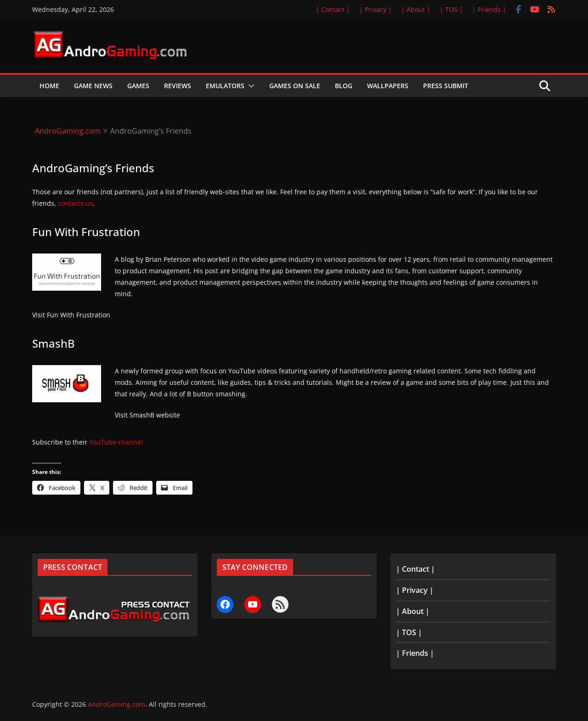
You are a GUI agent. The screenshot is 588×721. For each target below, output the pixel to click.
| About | (416, 9)
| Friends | (489, 9)
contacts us (75, 203)
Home (49, 86)
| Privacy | (376, 9)
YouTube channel (116, 442)
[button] (249, 86)
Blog (344, 86)
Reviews (178, 86)
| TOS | (451, 9)
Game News (93, 86)
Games (138, 86)
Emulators (225, 86)
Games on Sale (295, 86)
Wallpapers (388, 86)
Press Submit (446, 86)
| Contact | (333, 9)
